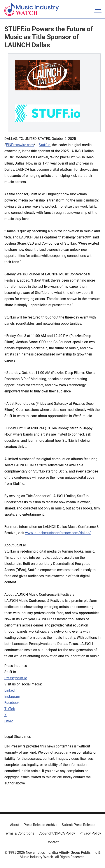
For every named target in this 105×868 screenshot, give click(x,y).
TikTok (10, 709)
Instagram (12, 697)
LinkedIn (11, 690)
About (15, 825)
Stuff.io (45, 145)
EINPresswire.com (20, 145)
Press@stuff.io (16, 678)
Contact (53, 842)
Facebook (12, 703)
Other (9, 721)
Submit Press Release (78, 825)
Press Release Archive (40, 825)
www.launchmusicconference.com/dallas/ (58, 533)
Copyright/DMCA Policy (57, 833)
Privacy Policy (90, 833)
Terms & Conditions (19, 833)
